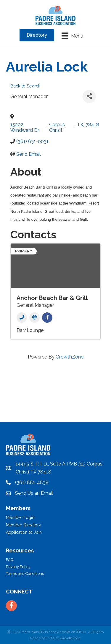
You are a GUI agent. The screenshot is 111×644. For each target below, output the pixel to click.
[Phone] (22, 318)
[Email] (34, 318)
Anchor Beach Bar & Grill (52, 298)
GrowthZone (70, 357)
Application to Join (24, 532)
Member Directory (24, 525)
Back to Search (25, 86)
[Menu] (72, 36)
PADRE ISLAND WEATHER (55, 400)
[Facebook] (47, 318)
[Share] (89, 96)
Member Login (20, 518)
